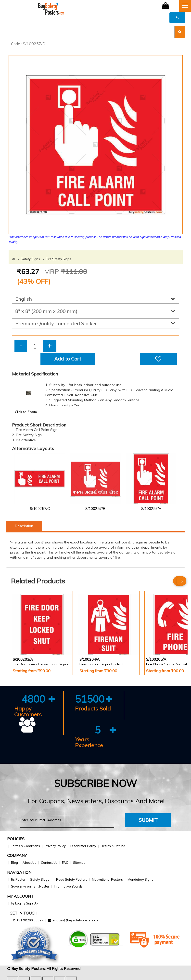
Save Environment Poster (30, 886)
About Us (29, 863)
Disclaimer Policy (83, 846)
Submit (148, 820)
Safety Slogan (41, 879)
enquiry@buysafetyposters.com (77, 920)
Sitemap (79, 863)
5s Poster (18, 879)
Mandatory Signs (140, 879)
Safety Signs (30, 259)
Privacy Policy (55, 846)
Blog (14, 863)
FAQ (65, 863)
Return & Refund (113, 846)
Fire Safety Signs (59, 259)
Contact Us (49, 863)
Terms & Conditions (25, 846)
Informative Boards (68, 886)
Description (24, 526)
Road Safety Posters (72, 879)
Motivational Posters (107, 879)
